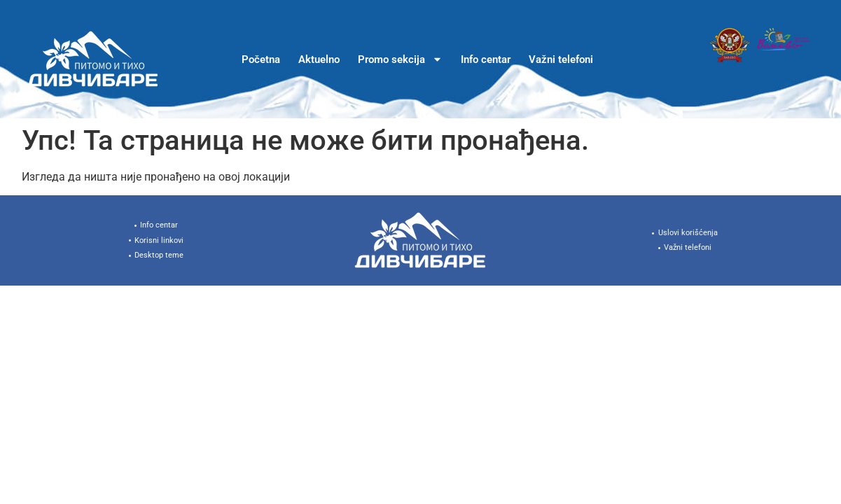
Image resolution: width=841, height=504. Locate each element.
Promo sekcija (400, 59)
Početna (261, 59)
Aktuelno (319, 59)
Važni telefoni (561, 59)
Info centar (486, 59)
